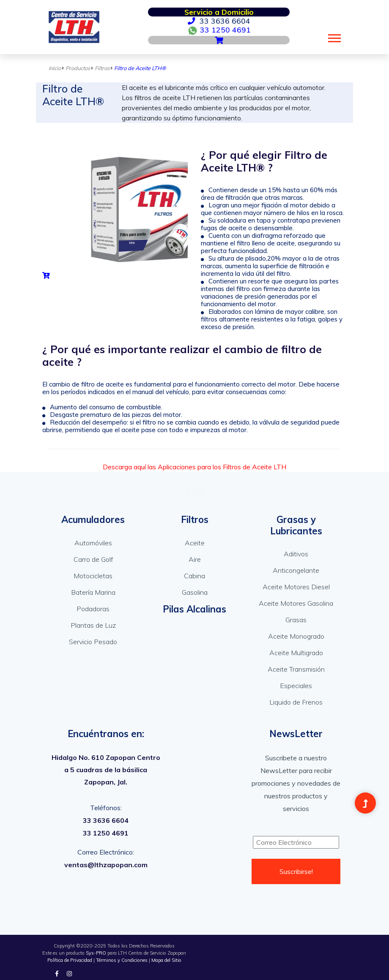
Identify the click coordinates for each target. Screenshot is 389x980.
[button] (334, 37)
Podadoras (93, 609)
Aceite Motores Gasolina (296, 603)
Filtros (104, 68)
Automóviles (93, 543)
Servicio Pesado (93, 642)
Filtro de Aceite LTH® (140, 68)
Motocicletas (93, 576)
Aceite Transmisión (296, 669)
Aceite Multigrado (296, 653)
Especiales (296, 686)
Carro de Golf (93, 559)
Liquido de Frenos (296, 702)
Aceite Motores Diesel (296, 587)
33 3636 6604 (219, 21)
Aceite (195, 543)
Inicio (57, 68)
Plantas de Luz (93, 625)
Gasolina (195, 592)
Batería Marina (93, 592)
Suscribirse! (296, 871)
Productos (80, 68)
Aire (195, 559)
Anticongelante (296, 570)
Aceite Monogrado (296, 636)
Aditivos (296, 554)
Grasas (296, 620)
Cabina (194, 576)
